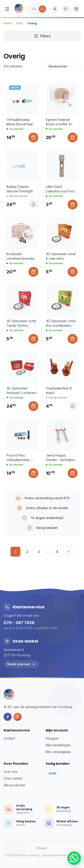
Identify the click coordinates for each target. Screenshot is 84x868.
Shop (20, 23)
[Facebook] (8, 717)
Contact (9, 738)
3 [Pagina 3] (39, 552)
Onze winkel (13, 778)
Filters (42, 36)
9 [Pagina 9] (57, 552)
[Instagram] (17, 717)
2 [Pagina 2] (27, 552)
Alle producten (14, 785)
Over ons (10, 772)
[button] (74, 858)
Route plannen (21, 664)
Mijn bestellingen (58, 745)
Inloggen (52, 738)
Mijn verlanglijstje (58, 752)
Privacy (42, 848)
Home (8, 23)
